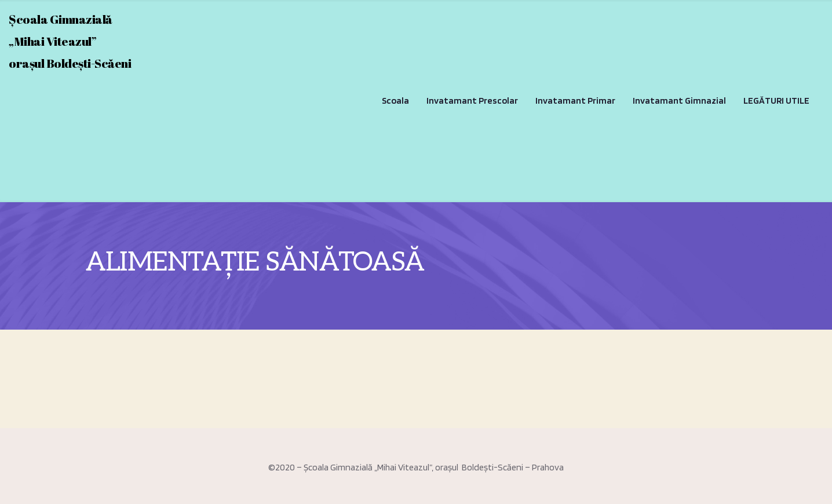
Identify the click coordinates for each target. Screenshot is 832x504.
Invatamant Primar (575, 101)
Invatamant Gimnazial (679, 101)
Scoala (395, 101)
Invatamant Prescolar (472, 101)
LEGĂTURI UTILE (776, 101)
